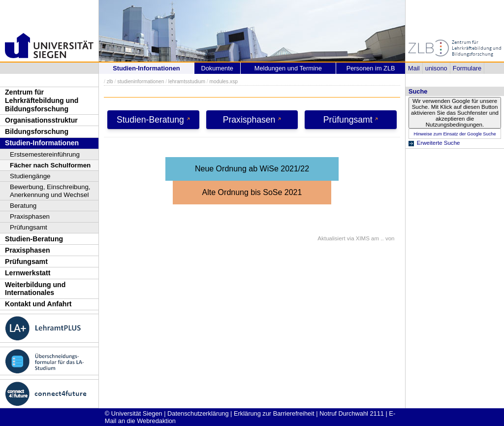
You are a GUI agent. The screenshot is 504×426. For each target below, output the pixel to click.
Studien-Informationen (42, 143)
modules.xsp (223, 82)
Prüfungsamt (29, 227)
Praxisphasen (30, 216)
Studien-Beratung (34, 239)
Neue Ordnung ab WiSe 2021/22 (252, 169)
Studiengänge (30, 176)
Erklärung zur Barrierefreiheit (274, 413)
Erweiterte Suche (439, 143)
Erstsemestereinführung (45, 154)
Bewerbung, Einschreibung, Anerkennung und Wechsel (50, 191)
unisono (436, 68)
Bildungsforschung (37, 131)
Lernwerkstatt (28, 273)
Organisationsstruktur (41, 120)
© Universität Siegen (134, 413)
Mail (414, 68)
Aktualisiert (331, 238)
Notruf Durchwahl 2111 (352, 413)
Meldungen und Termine (288, 68)
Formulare (467, 68)
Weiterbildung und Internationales (35, 289)
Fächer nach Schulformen (50, 165)
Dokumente (217, 68)
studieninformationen (141, 82)
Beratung (23, 206)
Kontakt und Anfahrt (38, 304)
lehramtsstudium (187, 82)
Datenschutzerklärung (198, 413)
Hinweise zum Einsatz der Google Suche (455, 134)
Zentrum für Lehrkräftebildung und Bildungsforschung (42, 100)
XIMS (363, 238)
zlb (110, 82)
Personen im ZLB (371, 68)
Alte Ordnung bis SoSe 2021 (252, 192)
